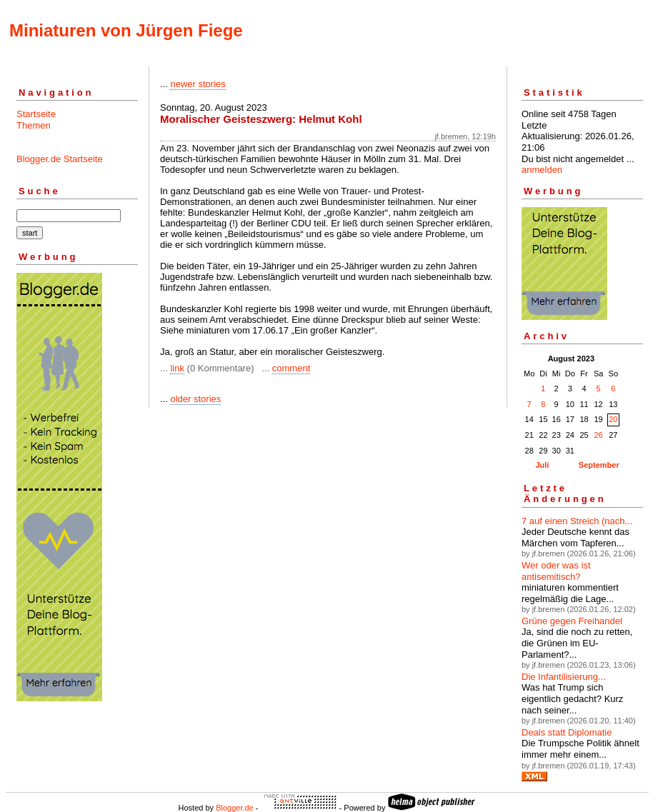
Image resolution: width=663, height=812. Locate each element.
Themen (34, 125)
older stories (195, 399)
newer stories (198, 84)
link (177, 368)
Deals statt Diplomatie (567, 732)
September (599, 465)
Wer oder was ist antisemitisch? (556, 571)
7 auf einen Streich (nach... (577, 521)
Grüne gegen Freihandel (572, 621)
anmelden (542, 170)
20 (613, 419)
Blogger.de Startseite (60, 159)
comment (291, 368)
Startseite (36, 114)
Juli (542, 465)
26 (598, 435)
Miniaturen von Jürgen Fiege (126, 30)
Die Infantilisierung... (564, 677)
